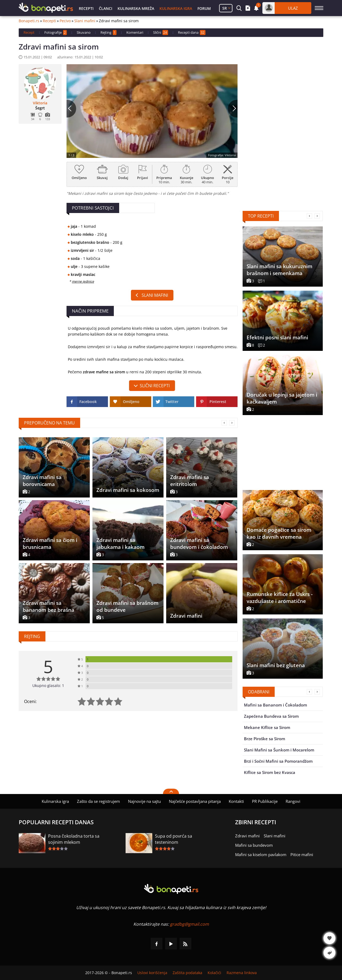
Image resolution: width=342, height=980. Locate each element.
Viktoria (40, 103)
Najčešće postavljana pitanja (195, 801)
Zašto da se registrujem (98, 801)
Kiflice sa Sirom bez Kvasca (270, 772)
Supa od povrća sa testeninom (174, 839)
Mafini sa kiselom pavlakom (261, 854)
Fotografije (56, 33)
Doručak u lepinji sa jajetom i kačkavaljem (282, 398)
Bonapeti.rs (29, 21)
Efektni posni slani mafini (277, 337)
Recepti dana (192, 33)
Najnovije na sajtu (144, 801)
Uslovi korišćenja (152, 973)
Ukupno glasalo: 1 (48, 685)
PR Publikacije (265, 801)
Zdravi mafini (186, 616)
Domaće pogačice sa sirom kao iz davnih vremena (279, 533)
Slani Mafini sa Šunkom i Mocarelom (279, 750)
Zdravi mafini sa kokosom (128, 490)
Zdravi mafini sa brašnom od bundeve (127, 606)
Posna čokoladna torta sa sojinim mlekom (74, 839)
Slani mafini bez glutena (276, 665)
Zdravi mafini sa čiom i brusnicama (50, 544)
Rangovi (293, 801)
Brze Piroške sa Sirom (265, 739)
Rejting (108, 33)
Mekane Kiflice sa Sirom (267, 727)
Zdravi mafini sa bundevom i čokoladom (199, 544)
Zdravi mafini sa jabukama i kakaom (121, 544)
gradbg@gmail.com (189, 924)
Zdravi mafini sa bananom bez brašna (48, 606)
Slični (161, 33)
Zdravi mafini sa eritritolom (190, 481)
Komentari (135, 32)
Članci (106, 8)
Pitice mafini (302, 854)
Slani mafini (85, 21)
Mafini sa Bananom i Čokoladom (275, 705)
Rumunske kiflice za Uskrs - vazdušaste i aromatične (280, 598)
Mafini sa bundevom (254, 845)
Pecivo (65, 21)
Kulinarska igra (176, 8)
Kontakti (236, 801)
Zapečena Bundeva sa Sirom (271, 716)
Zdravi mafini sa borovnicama (42, 481)
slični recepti (155, 386)
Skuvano (84, 32)
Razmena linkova (242, 973)
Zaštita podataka (187, 973)
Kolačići (214, 973)
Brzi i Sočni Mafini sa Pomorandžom (278, 761)
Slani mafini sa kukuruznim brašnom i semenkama (279, 270)
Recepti (86, 8)
